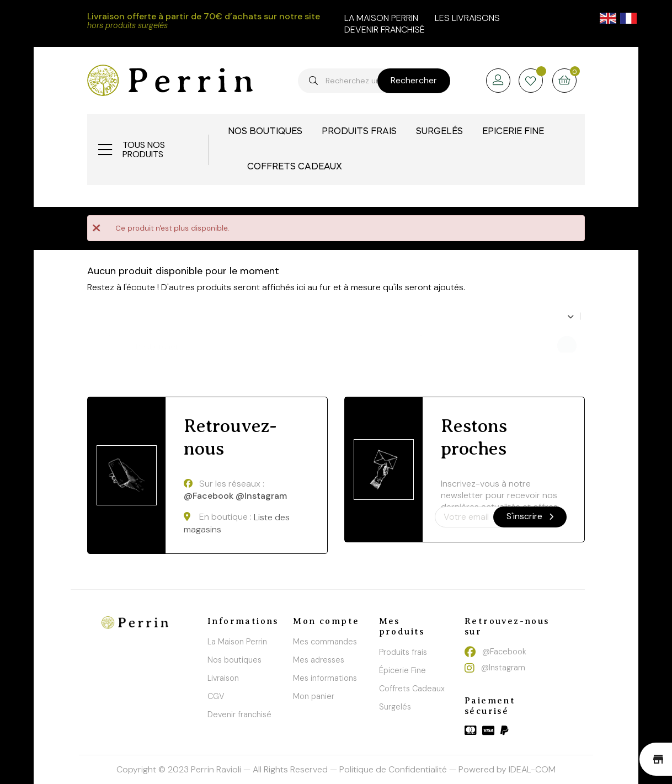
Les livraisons (467, 18)
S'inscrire (530, 516)
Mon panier (314, 696)
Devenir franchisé (385, 30)
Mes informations (325, 678)
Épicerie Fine (402, 670)
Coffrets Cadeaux (412, 689)
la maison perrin (381, 18)
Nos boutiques (234, 660)
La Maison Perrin (237, 642)
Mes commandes (325, 642)
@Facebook (209, 496)
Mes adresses (319, 660)
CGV (216, 696)
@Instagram (261, 496)
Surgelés (395, 707)
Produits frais (403, 652)
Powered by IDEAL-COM (507, 769)
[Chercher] (265, 341)
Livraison (223, 678)
